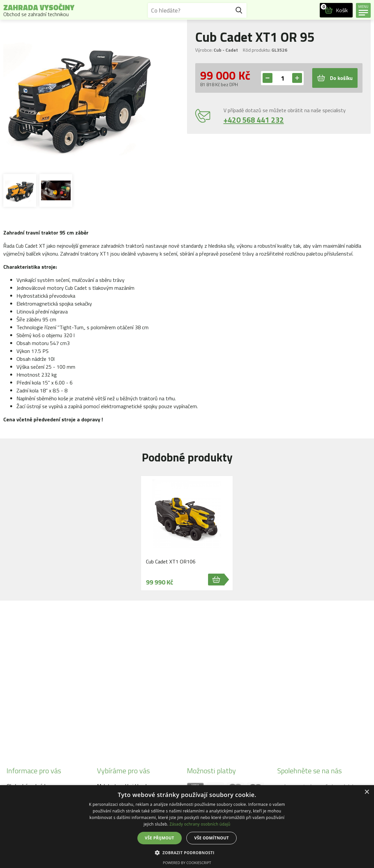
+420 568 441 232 (254, 120)
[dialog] (187, 827)
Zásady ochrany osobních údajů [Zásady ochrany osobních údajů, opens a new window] (200, 824)
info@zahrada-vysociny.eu (60, 715)
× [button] (367, 792)
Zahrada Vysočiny (39, 10)
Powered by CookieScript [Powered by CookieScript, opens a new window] (187, 863)
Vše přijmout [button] (160, 838)
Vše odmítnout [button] (211, 838)
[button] (187, 852)
